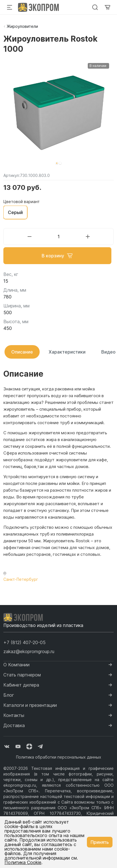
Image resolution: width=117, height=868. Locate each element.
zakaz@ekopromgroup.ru (29, 651)
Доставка (14, 725)
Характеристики (67, 352)
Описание (22, 352)
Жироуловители (22, 26)
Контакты (14, 715)
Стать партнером (22, 675)
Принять (100, 842)
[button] (57, 163)
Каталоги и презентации (30, 705)
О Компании (16, 665)
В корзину (57, 256)
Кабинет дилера (21, 685)
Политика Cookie (23, 862)
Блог (9, 695)
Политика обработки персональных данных (59, 757)
